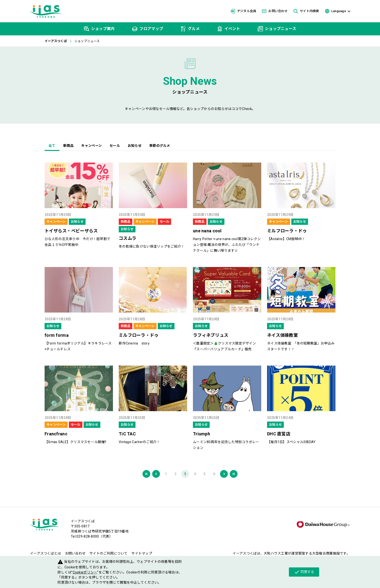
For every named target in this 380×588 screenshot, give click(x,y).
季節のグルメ (160, 146)
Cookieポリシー (85, 572)
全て (52, 146)
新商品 (68, 146)
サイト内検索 (306, 11)
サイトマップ (142, 553)
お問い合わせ (275, 11)
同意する (304, 572)
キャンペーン (91, 146)
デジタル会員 (244, 11)
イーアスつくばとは (46, 553)
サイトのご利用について (108, 553)
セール (115, 146)
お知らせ (135, 146)
